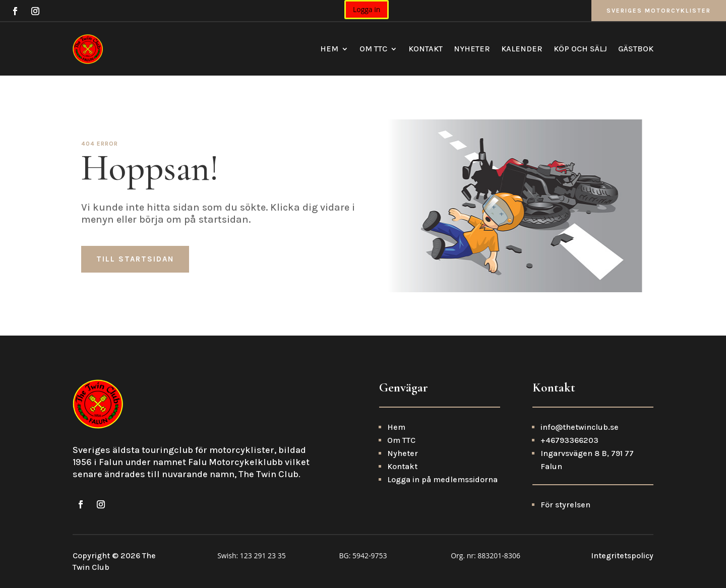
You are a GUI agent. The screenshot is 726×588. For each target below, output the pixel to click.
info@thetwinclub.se (580, 427)
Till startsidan (135, 259)
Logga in (367, 9)
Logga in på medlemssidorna (442, 479)
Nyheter (472, 49)
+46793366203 (569, 440)
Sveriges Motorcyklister (659, 11)
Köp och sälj (580, 49)
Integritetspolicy (622, 556)
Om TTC (373, 49)
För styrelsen (565, 505)
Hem (329, 49)
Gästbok (636, 49)
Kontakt (426, 49)
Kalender (522, 49)
